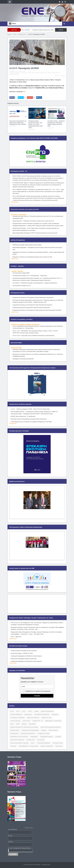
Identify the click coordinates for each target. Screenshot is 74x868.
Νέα (46, 73)
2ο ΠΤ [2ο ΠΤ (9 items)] (12, 711)
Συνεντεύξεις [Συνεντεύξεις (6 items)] (41, 740)
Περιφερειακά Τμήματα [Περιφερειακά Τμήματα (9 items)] (47, 737)
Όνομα (10, 836)
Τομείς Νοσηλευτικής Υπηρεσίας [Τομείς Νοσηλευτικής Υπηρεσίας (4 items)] (19, 743)
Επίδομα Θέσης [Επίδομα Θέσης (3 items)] (15, 730)
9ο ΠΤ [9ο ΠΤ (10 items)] (24, 711)
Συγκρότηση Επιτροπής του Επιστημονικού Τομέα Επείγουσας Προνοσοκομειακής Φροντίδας (37, 310)
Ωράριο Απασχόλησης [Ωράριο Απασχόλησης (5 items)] (47, 746)
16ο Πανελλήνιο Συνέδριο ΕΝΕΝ (21, 273)
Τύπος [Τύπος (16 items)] (33, 743)
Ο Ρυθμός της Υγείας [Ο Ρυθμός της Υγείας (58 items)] (43, 733)
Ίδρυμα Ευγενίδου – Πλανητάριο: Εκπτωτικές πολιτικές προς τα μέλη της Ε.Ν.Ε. (33, 221)
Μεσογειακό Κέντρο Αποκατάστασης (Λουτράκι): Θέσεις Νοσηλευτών (29, 419)
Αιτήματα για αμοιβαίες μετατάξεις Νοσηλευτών (25, 324)
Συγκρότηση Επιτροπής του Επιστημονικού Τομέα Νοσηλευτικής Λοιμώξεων (32, 305)
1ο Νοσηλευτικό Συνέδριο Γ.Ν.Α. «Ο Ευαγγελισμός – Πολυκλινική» (30, 276)
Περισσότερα (15, 202)
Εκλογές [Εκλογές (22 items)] (24, 724)
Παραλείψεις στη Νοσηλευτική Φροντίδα (23, 359)
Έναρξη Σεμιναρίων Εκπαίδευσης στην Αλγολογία (24, 651)
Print (57, 76)
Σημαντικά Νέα (56, 73)
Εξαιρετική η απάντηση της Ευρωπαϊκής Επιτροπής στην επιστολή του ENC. (33, 257)
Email (62, 76)
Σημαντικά (50, 73)
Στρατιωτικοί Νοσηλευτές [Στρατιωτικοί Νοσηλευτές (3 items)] (17, 740)
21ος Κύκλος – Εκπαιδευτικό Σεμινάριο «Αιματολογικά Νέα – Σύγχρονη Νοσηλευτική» (35, 283)
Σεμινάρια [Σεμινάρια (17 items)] (58, 737)
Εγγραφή (37, 696)
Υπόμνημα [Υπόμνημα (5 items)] (13, 746)
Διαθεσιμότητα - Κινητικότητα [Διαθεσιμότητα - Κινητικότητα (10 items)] (53, 721)
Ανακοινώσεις (24, 73)
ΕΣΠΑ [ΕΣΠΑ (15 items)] (18, 724)
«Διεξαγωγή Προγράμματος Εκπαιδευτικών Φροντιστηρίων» (26, 661)
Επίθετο (11, 842)
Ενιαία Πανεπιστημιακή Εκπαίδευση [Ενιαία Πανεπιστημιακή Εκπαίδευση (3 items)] (51, 727)
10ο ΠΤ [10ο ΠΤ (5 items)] (30, 711)
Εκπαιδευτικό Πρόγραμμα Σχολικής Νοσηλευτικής (24, 659)
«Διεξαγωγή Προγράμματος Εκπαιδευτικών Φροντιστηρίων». (27, 656)
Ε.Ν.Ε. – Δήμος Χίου (16, 637)
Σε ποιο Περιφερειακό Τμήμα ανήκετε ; (20, 848)
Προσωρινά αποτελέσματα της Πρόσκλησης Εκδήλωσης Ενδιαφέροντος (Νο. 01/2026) (18, 123)
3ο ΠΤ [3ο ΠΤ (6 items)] (18, 711)
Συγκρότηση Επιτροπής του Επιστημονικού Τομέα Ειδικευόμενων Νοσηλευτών (33, 297)
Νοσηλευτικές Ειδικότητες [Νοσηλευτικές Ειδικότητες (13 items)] (28, 733)
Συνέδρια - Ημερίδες (17, 271)
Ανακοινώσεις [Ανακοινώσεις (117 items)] (28, 714)
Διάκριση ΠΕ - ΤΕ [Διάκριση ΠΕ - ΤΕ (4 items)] (38, 721)
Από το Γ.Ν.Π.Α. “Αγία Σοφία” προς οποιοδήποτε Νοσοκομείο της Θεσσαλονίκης (33, 336)
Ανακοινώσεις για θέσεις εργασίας (36, 73)
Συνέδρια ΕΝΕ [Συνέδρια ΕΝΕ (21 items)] (31, 740)
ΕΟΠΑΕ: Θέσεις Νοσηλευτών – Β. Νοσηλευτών (23, 416)
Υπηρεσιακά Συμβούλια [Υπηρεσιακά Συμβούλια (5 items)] (43, 743)
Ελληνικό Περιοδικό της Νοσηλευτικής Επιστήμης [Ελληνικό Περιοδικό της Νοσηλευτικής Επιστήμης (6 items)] (24, 727)
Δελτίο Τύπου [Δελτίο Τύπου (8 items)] (26, 721)
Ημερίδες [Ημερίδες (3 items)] (44, 730)
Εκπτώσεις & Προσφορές (19, 215)
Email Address (20, 829)
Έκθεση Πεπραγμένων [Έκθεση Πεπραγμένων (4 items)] (47, 711)
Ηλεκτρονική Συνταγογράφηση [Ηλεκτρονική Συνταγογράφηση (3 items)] (30, 730)
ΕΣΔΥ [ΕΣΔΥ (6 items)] (12, 724)
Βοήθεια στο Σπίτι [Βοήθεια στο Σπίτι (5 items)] (46, 718)
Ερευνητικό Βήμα (16, 348)
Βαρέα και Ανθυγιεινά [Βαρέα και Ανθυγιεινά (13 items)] (33, 718)
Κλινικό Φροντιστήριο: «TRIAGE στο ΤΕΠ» (22, 653)
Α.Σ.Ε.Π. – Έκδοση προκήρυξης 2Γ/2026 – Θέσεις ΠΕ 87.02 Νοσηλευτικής (30, 409)
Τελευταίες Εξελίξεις (14, 74)
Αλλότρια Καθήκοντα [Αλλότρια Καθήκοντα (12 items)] (16, 714)
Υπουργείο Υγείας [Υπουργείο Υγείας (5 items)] (58, 743)
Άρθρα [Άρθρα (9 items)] (37, 711)
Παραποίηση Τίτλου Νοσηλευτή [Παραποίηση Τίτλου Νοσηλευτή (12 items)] (19, 737)
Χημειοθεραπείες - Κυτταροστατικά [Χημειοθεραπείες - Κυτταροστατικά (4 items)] (28, 746)
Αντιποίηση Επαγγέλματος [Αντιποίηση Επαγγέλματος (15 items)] (42, 714)
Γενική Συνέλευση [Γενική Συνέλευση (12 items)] (15, 721)
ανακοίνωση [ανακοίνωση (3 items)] (59, 746)
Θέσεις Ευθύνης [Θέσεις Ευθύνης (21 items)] (53, 730)
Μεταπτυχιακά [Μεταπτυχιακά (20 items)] (14, 733)
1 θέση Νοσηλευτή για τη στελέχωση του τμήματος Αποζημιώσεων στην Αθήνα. (31, 422)
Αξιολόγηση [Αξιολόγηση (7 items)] (55, 714)
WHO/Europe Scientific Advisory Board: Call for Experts (27, 245)
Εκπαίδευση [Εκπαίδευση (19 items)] (32, 724)
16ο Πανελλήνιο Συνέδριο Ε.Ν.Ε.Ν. (22, 286)
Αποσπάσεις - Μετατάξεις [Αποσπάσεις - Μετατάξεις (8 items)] (17, 718)
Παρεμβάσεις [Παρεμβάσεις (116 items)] (34, 737)
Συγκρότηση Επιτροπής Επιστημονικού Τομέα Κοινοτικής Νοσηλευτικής (31, 308)
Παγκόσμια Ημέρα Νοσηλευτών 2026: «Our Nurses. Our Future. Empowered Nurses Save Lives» (36, 124)
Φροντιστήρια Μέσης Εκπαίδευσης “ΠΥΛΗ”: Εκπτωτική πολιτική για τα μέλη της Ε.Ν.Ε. (35, 233)
